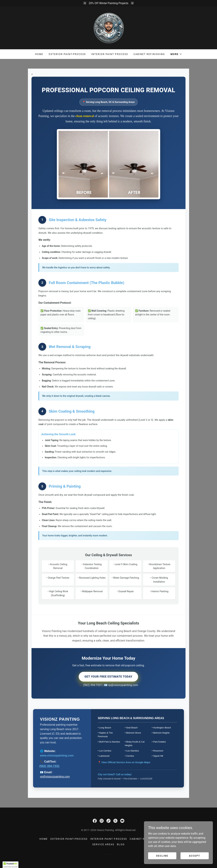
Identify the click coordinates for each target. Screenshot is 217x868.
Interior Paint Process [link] (110, 54)
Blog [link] (121, 844)
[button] (176, 54)
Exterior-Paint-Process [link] (67, 54)
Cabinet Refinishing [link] (149, 54)
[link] (108, 28)
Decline (162, 856)
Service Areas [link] (103, 844)
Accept (195, 856)
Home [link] (39, 54)
